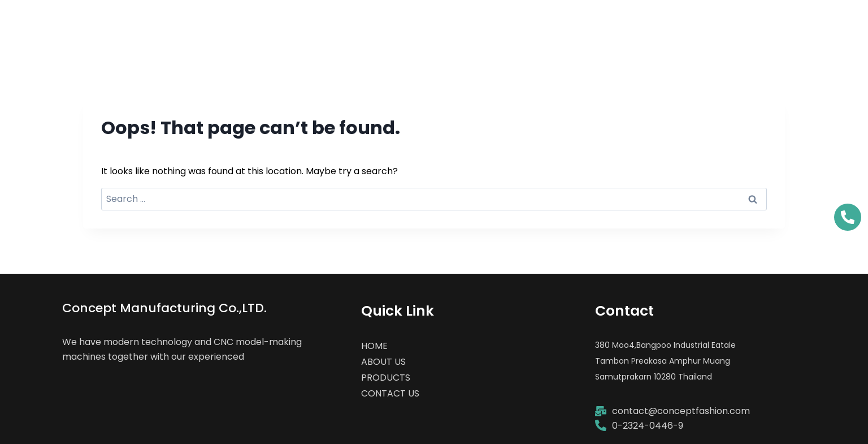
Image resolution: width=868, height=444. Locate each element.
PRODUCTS (681, 25)
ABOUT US (588, 25)
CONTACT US (781, 25)
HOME (509, 25)
